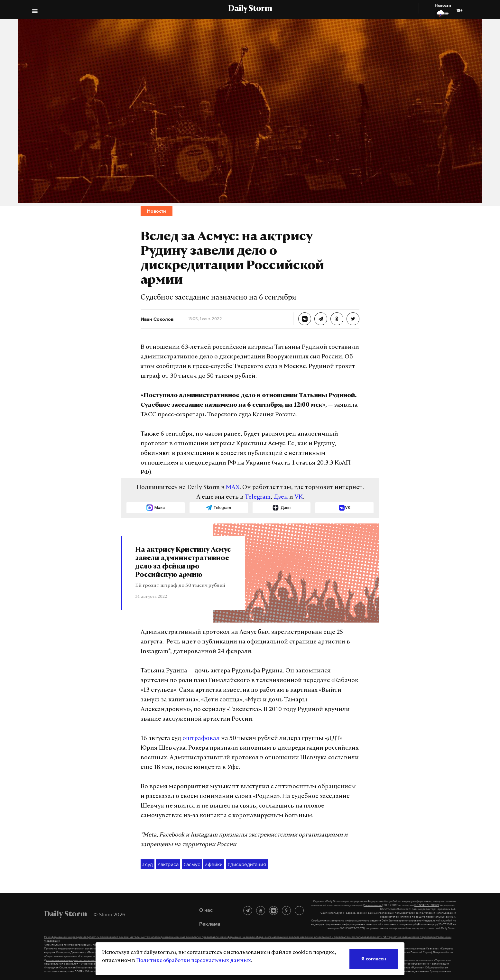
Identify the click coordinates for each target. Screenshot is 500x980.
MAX (233, 488)
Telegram (258, 497)
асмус (192, 864)
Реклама (210, 924)
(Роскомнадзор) (373, 905)
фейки (214, 864)
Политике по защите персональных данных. (427, 917)
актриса (168, 864)
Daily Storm (250, 9)
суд (148, 864)
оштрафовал (201, 739)
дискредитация (247, 864)
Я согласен (374, 959)
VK (299, 497)
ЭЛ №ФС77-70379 (427, 905)
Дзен (281, 497)
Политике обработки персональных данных (194, 961)
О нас (206, 910)
